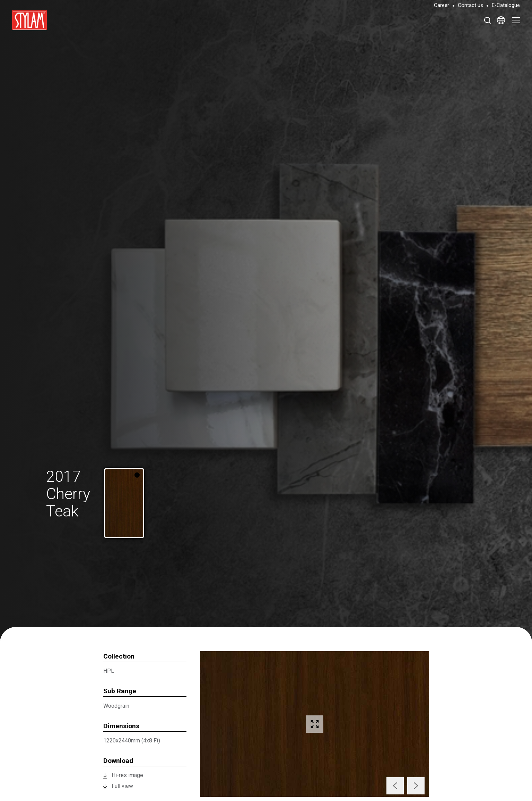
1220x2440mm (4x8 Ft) (132, 741)
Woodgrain (116, 706)
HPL (109, 671)
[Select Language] (501, 20)
